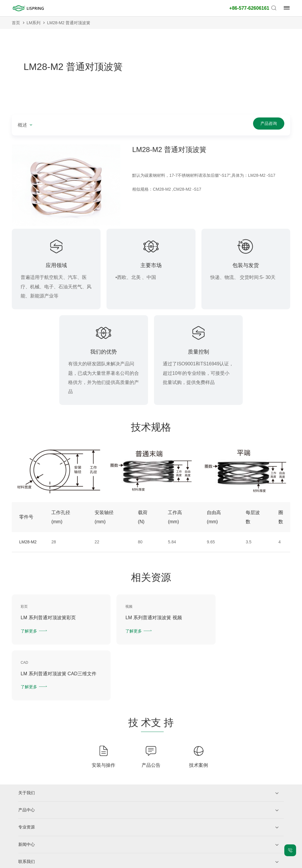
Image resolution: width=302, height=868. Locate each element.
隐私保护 (106, 862)
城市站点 (171, 862)
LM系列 (33, 23)
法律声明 (128, 862)
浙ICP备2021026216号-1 (72, 862)
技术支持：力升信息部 (224, 862)
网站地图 (149, 862)
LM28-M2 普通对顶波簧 (69, 23)
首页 (16, 23)
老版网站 (192, 862)
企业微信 (41, 835)
